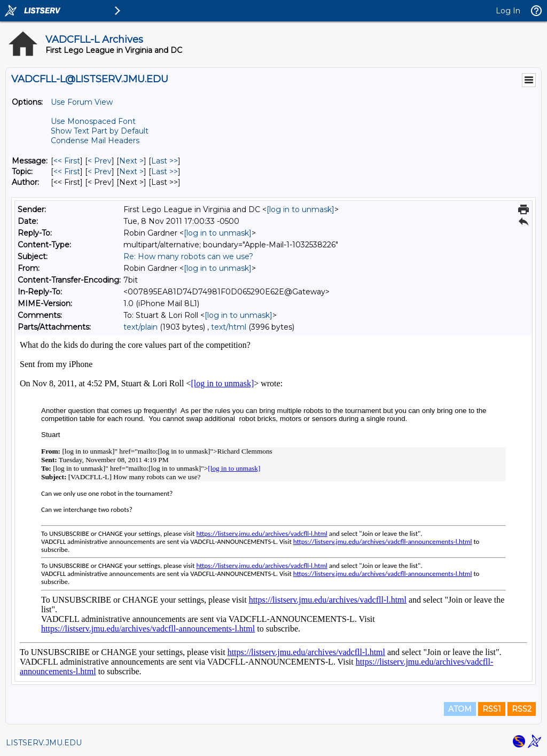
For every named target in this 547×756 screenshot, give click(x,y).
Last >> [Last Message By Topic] (165, 172)
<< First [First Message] (67, 161)
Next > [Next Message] (131, 161)
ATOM (460, 709)
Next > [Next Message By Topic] (131, 172)
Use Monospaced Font (93, 121)
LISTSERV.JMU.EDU (44, 743)
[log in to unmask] (300, 209)
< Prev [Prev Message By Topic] (100, 172)
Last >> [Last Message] (165, 161)
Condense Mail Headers (95, 141)
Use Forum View (82, 102)
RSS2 (522, 709)
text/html (229, 327)
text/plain (140, 327)
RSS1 (492, 709)
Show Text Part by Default (100, 131)
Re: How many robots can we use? (188, 256)
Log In (508, 11)
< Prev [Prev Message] (100, 161)
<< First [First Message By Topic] (67, 172)
